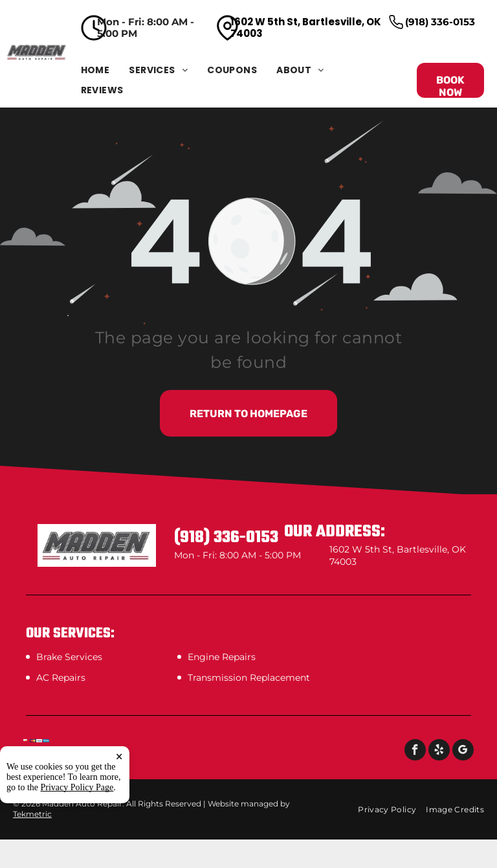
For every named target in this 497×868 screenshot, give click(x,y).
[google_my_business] (463, 751)
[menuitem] (105, 70)
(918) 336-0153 (440, 22)
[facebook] (415, 751)
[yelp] (439, 751)
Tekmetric (32, 814)
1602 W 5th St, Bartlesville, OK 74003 (306, 28)
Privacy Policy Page (77, 787)
